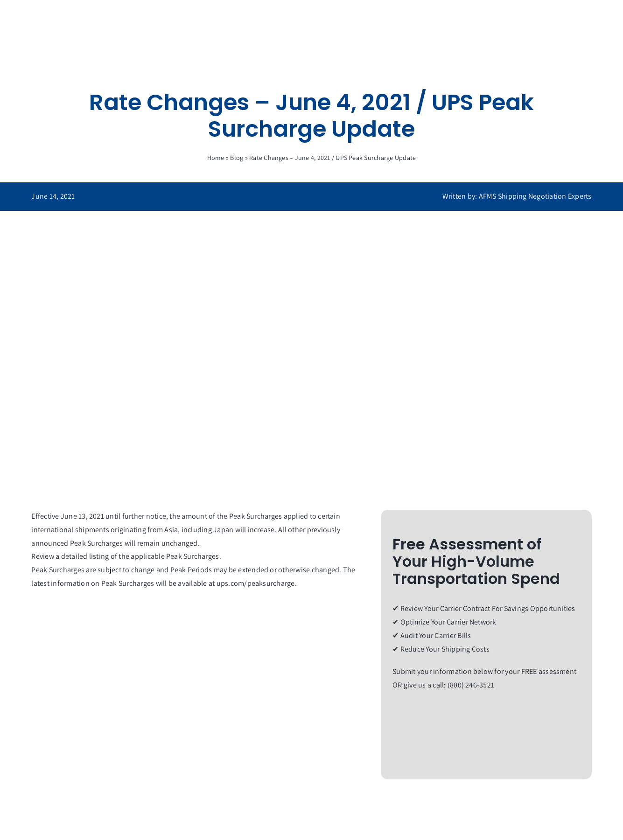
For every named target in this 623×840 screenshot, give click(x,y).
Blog (237, 158)
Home (216, 158)
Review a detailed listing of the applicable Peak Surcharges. (126, 556)
